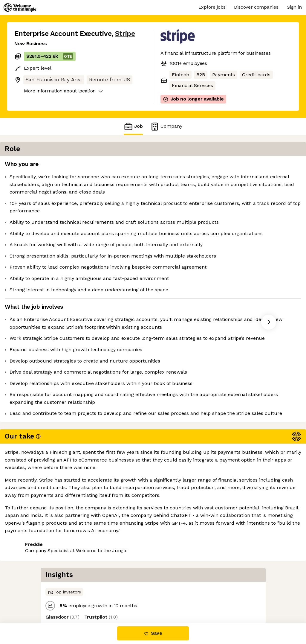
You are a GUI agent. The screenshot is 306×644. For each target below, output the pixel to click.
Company (166, 126)
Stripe (125, 34)
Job (133, 126)
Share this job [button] (31, 598)
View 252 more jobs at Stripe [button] (90, 598)
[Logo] (20, 7)
